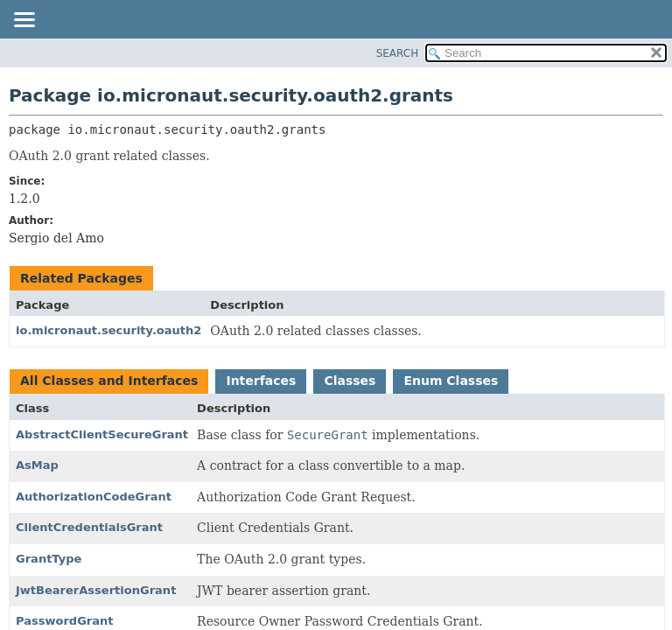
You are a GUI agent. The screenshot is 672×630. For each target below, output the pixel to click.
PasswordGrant (65, 621)
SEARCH (398, 53)
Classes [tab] (350, 381)
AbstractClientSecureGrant (102, 434)
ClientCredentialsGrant (89, 527)
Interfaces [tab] (261, 381)
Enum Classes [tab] (451, 381)
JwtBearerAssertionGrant (96, 590)
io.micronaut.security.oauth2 (108, 330)
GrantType (49, 559)
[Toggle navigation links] (24, 21)
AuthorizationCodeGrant (94, 497)
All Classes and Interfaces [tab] (109, 381)
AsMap (37, 465)
